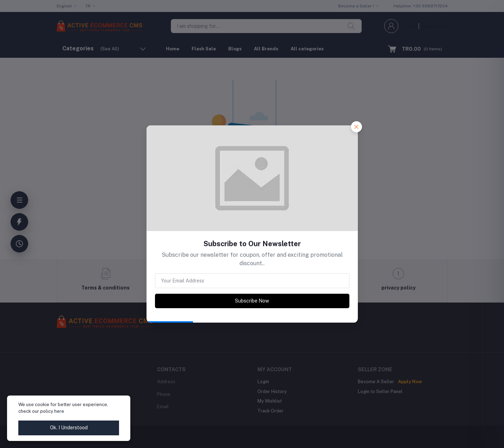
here (59, 411)
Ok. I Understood (69, 428)
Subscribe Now (252, 301)
